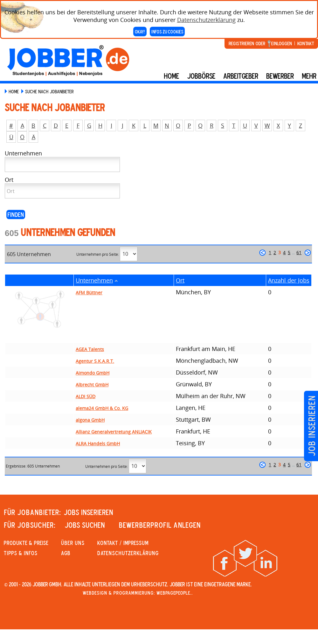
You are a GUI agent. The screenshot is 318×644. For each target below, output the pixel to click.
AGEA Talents (90, 349)
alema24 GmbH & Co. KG (102, 408)
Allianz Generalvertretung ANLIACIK (114, 432)
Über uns (73, 543)
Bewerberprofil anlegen (160, 525)
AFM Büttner (89, 293)
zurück (262, 253)
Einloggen (282, 43)
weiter (308, 253)
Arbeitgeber (241, 76)
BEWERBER (280, 76)
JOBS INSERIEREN (88, 512)
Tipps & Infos (21, 553)
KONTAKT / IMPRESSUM (123, 543)
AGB (66, 553)
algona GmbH (90, 420)
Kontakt (306, 43)
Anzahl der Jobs (289, 280)
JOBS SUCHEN (85, 525)
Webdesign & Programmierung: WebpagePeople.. (138, 593)
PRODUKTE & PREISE (26, 543)
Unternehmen (94, 280)
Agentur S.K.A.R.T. (95, 361)
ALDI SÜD (86, 396)
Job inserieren (311, 426)
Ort (180, 280)
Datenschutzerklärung (206, 20)
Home (171, 76)
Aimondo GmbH (93, 373)
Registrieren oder (247, 43)
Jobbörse (201, 76)
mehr (309, 76)
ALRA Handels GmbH (98, 444)
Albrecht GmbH (92, 385)
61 (299, 252)
